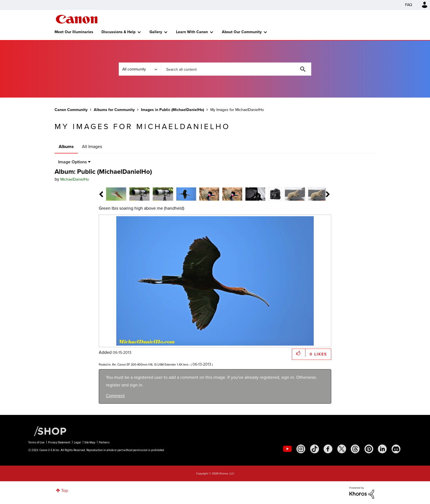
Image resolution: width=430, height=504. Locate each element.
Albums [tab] (66, 146)
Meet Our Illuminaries (74, 32)
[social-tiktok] (315, 449)
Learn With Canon (192, 32)
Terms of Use (36, 442)
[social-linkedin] (382, 449)
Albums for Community (114, 110)
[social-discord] (396, 449)
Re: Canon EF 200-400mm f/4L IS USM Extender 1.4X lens (150, 365)
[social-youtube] (287, 449)
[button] (299, 353)
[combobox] (236, 69)
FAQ (409, 5)
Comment (115, 396)
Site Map (90, 442)
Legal (77, 442)
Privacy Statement (59, 442)
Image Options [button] (73, 162)
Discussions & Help (118, 32)
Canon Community (77, 19)
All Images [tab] (92, 146)
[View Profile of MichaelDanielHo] (75, 179)
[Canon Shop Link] (47, 431)
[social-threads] (355, 449)
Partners (104, 442)
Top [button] (65, 490)
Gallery (156, 32)
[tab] (116, 194)
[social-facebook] (328, 449)
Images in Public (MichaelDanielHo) (172, 110)
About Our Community (242, 32)
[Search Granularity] (140, 69)
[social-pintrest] (369, 449)
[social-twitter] (342, 449)
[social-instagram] (301, 449)
